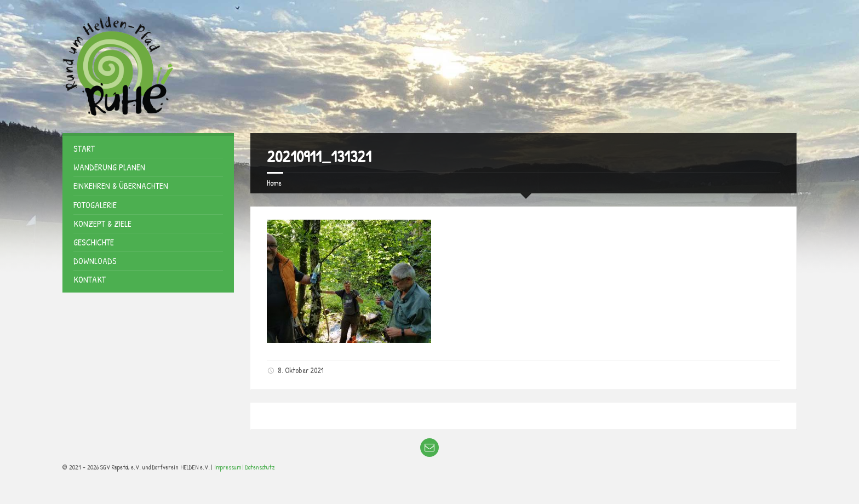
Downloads (95, 261)
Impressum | (230, 467)
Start (84, 148)
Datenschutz (260, 467)
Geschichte (94, 242)
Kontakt (90, 279)
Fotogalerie (95, 205)
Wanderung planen (109, 167)
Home (274, 183)
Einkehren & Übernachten (121, 186)
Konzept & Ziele (102, 224)
